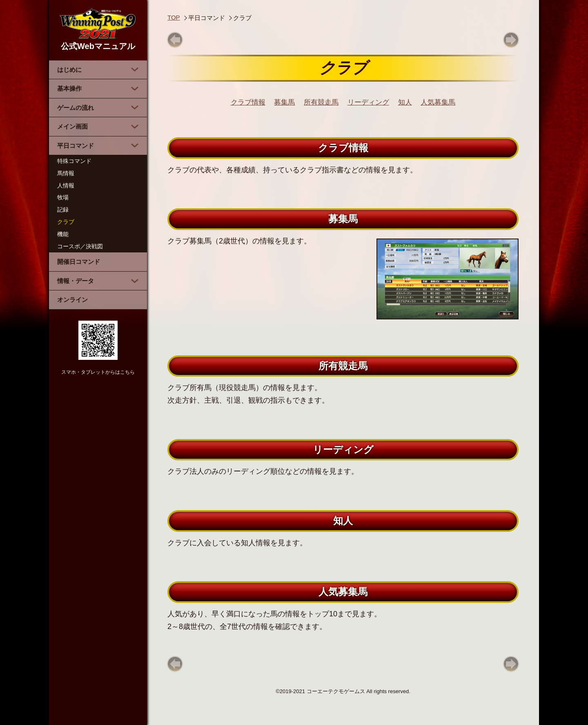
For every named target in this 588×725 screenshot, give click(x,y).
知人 (405, 102)
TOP (174, 17)
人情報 (66, 185)
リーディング (368, 102)
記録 (63, 210)
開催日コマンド (79, 262)
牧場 (63, 197)
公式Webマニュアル (98, 29)
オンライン (72, 300)
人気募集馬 (438, 102)
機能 (63, 234)
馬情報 (66, 173)
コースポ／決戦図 (80, 246)
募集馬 (284, 102)
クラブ (66, 222)
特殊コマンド (74, 161)
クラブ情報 (248, 102)
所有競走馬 (321, 102)
